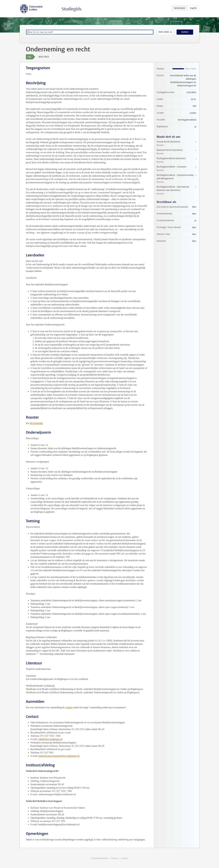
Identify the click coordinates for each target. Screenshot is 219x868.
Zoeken (185, 32)
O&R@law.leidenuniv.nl (50, 739)
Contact (124, 858)
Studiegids (72, 9)
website (69, 707)
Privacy (114, 858)
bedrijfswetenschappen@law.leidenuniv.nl (59, 756)
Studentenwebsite (99, 858)
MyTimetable (36, 423)
